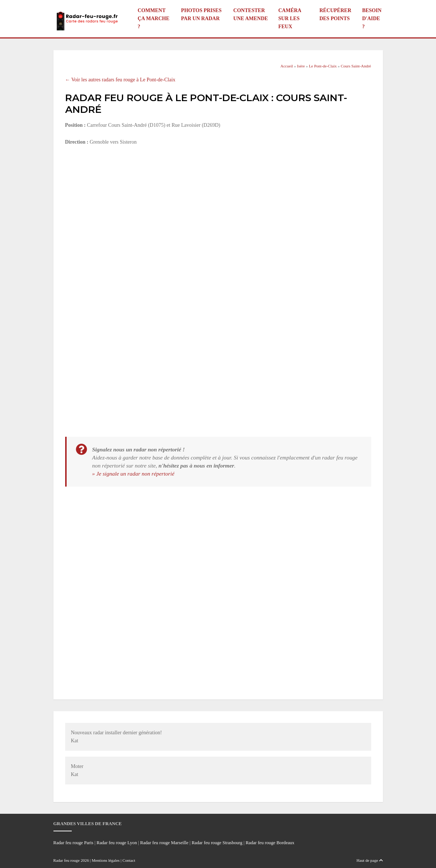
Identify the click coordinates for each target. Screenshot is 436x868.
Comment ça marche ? (154, 19)
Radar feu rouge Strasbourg (217, 843)
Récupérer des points (335, 14)
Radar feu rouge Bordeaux (270, 843)
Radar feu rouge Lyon (117, 843)
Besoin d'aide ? (372, 19)
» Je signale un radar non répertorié (133, 474)
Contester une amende (251, 14)
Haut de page (370, 860)
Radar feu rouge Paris (73, 843)
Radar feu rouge (67, 860)
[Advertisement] (218, 206)
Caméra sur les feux (290, 19)
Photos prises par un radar (202, 14)
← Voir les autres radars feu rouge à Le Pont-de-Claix (120, 80)
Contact (129, 860)
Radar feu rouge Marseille (164, 843)
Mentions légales (106, 860)
